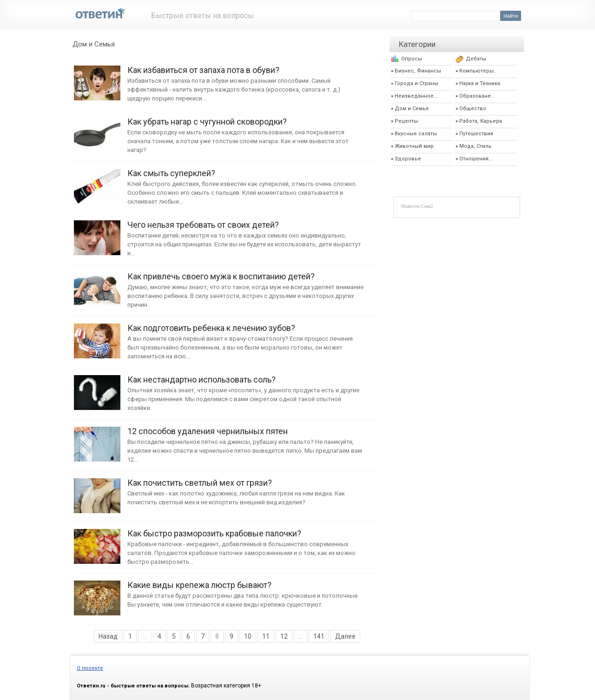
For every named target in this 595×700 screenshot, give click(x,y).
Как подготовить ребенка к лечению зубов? (97, 336)
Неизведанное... (416, 96)
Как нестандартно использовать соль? (97, 388)
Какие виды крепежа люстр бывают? (97, 593)
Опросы (412, 59)
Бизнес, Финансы (418, 71)
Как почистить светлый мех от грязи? (97, 491)
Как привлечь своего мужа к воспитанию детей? (97, 285)
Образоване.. (476, 96)
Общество (473, 109)
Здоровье (408, 159)
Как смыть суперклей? (97, 182)
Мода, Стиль (476, 146)
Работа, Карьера (481, 121)
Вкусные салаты (416, 134)
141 (319, 636)
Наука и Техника (480, 83)
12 (284, 636)
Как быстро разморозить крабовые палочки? (97, 542)
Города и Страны (416, 83)
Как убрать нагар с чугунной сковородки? (97, 130)
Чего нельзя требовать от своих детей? (97, 233)
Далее (345, 636)
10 (248, 636)
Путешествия (476, 134)
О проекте (90, 668)
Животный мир (414, 146)
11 (266, 636)
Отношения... (476, 159)
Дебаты (476, 59)
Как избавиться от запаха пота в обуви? (97, 78)
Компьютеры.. (478, 71)
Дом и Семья (94, 44)
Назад (108, 636)
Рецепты (406, 121)
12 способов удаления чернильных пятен (97, 439)
